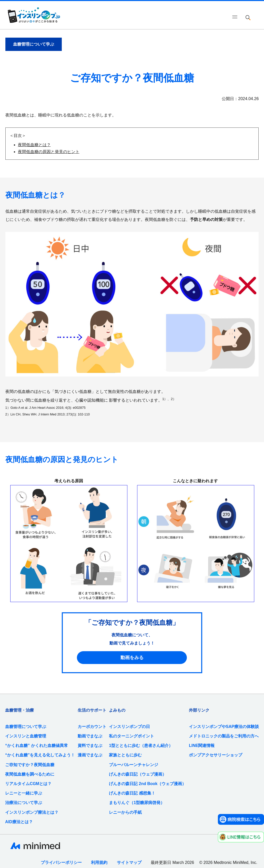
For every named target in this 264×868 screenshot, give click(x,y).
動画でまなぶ (90, 736)
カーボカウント (92, 727)
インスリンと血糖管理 (26, 736)
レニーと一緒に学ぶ (24, 793)
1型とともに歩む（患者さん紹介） (141, 746)
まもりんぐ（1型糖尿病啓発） (137, 803)
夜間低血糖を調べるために (30, 774)
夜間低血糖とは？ (34, 145)
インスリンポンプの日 (129, 727)
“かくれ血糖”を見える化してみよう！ (40, 755)
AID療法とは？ (19, 822)
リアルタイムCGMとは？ (28, 784)
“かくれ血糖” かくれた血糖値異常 (36, 746)
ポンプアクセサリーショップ (216, 755)
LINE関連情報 (202, 746)
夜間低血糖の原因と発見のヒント (49, 152)
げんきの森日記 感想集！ (132, 793)
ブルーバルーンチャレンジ (134, 765)
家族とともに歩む (125, 755)
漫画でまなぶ (90, 755)
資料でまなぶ (90, 746)
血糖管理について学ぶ (26, 727)
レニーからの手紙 (125, 812)
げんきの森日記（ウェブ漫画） (138, 774)
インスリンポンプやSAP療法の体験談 (224, 727)
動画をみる (132, 658)
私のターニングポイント (131, 736)
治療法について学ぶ (24, 803)
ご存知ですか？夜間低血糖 (30, 765)
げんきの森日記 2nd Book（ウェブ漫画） (148, 784)
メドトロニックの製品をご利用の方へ (224, 736)
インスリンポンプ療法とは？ (32, 812)
